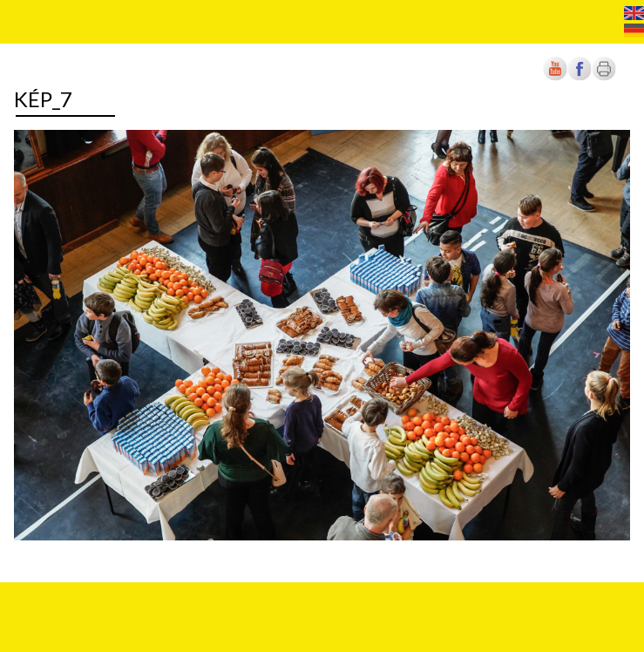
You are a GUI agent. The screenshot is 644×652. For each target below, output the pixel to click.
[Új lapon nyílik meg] (580, 77)
